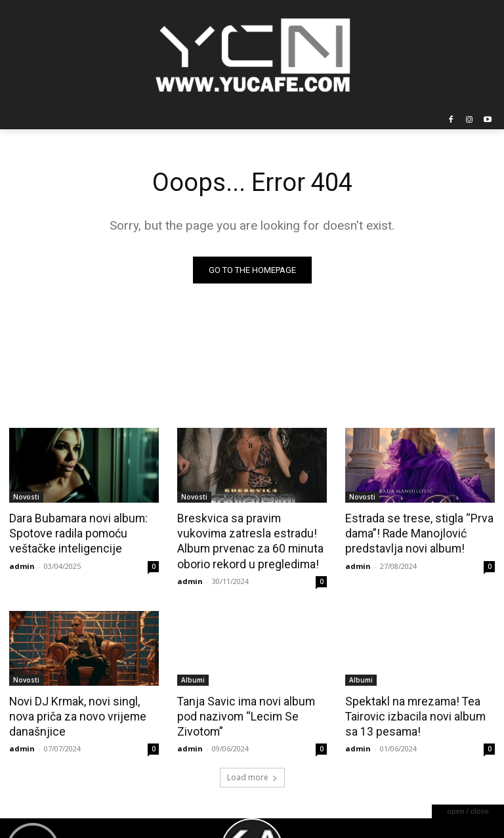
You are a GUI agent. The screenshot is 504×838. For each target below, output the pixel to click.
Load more (252, 773)
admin (22, 563)
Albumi (193, 677)
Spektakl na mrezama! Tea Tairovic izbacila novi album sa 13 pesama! (420, 713)
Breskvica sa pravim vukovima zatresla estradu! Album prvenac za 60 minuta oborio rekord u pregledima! (251, 540)
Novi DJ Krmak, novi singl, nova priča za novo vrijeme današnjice (75, 713)
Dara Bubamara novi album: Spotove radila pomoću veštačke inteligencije (76, 533)
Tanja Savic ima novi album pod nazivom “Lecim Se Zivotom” (243, 713)
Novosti (26, 497)
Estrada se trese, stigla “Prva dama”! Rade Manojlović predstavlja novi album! (416, 533)
